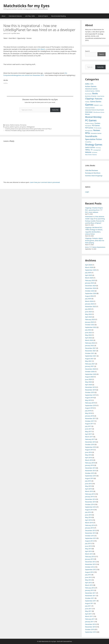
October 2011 (90, 598)
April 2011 (89, 614)
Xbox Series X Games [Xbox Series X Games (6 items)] (91, 155)
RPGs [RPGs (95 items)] (88, 133)
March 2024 (89, 301)
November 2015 (91, 471)
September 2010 (91, 632)
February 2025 (90, 280)
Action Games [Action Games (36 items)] (91, 86)
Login (87, 192)
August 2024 (89, 296)
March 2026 (89, 267)
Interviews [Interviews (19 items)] (89, 112)
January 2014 (90, 528)
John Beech (41, 49)
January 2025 (90, 283)
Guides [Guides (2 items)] (101, 105)
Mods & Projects (43, 16)
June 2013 (89, 546)
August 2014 (89, 510)
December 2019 (91, 387)
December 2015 (91, 468)
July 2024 (88, 299)
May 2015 (88, 486)
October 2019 (90, 392)
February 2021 (90, 364)
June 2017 (89, 429)
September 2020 (91, 374)
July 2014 (88, 512)
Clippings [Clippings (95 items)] (90, 99)
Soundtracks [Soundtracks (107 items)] (91, 136)
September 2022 (91, 327)
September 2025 (91, 270)
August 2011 (89, 603)
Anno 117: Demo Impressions (95, 247)
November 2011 (91, 596)
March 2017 (89, 437)
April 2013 (89, 551)
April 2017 (89, 434)
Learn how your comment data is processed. (45, 182)
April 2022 (89, 338)
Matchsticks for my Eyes (26, 6)
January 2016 (90, 465)
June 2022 (89, 333)
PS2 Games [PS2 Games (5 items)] (88, 126)
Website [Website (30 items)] (88, 152)
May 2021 (88, 361)
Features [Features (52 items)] (98, 99)
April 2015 (89, 489)
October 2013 (90, 536)
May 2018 (88, 413)
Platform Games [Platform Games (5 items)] (89, 123)
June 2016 (89, 452)
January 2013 (90, 559)
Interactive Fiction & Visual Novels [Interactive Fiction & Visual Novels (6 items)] (95, 110)
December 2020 (91, 369)
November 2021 (91, 351)
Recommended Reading (59, 16)
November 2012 (91, 564)
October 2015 (90, 473)
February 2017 (90, 439)
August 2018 (89, 408)
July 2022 (88, 330)
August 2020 (89, 377)
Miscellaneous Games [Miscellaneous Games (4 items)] (99, 112)
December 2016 (91, 442)
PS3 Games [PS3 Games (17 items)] (96, 125)
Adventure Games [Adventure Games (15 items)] (91, 89)
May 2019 (88, 400)
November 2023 (91, 306)
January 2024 (90, 304)
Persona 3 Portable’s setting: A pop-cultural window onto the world (25, 131)
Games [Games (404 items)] (89, 105)
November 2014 (91, 502)
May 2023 (88, 314)
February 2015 (90, 494)
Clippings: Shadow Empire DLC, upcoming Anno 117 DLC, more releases (94, 210)
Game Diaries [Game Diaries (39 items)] (96, 101)
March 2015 (89, 491)
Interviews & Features (15, 16)
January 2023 (90, 322)
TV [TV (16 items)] (92, 150)
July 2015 (88, 481)
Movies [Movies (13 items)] (87, 114)
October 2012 (90, 567)
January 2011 (90, 622)
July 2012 (88, 575)
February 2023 (90, 319)
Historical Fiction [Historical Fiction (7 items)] (90, 108)
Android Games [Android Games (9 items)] (90, 91)
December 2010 (91, 624)
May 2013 (88, 549)
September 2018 (91, 405)
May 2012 (88, 580)
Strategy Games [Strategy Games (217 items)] (94, 145)
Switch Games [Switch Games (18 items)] (90, 147)
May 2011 (88, 611)
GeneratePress (68, 641)
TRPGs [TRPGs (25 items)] (88, 150)
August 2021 (89, 359)
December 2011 (91, 593)
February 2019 (90, 403)
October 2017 (90, 421)
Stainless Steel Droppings (94, 176)
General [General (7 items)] (96, 105)
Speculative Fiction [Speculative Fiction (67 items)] (94, 139)
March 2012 (89, 585)
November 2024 (91, 288)
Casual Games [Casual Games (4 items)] (101, 96)
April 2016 (89, 458)
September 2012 (91, 569)
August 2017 (89, 424)
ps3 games (23, 127)
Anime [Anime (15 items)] (98, 91)
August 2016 (89, 450)
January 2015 (90, 497)
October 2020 (90, 372)
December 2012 (91, 562)
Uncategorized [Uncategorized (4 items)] (97, 150)
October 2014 (90, 504)
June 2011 (89, 609)
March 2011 (89, 616)
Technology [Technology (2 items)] (98, 148)
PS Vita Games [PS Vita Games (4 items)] (98, 128)
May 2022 (88, 335)
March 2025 (89, 278)
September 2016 (91, 447)
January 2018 (90, 416)
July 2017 (88, 426)
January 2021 (90, 366)
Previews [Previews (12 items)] (97, 123)
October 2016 (90, 444)
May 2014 (88, 517)
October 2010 (90, 629)
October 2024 (90, 291)
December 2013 (91, 530)
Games (7, 125)
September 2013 (91, 538)
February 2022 (90, 343)
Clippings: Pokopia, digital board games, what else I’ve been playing (95, 240)
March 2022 (89, 340)
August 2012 (89, 572)
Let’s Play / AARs (30, 16)
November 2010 (91, 627)
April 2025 (89, 275)
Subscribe (55, 110)
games (7, 127)
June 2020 (89, 379)
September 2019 (91, 395)
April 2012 (89, 583)
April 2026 (89, 265)
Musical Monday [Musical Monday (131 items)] (93, 117)
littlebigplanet (31, 127)
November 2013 (91, 533)
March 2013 (89, 554)
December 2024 (91, 286)
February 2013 (90, 557)
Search (87, 51)
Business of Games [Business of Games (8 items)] (91, 96)
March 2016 (89, 460)
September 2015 (91, 476)
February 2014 (90, 525)
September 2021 (91, 356)
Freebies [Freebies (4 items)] (87, 102)
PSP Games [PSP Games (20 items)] (89, 128)
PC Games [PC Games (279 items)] (91, 120)
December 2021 (91, 348)
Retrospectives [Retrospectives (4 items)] (89, 131)
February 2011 (90, 619)
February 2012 (90, 588)
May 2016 (88, 455)
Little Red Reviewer (92, 170)
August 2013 (89, 541)
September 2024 (91, 293)
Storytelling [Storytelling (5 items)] (88, 142)
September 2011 (91, 601)
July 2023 (88, 309)
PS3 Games (23, 125)
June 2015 (89, 484)
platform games (14, 127)
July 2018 (88, 411)
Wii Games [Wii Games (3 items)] (95, 152)
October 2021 (90, 353)
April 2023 (89, 317)
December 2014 (91, 499)
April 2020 (89, 385)
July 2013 (88, 543)
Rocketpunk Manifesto (93, 173)
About (4, 16)
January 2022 (90, 345)
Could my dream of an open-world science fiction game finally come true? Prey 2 (28, 129)
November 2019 (91, 390)
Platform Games (15, 125)
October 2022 (90, 325)
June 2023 (89, 312)
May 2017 (88, 431)
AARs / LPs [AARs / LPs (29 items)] (89, 84)
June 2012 (89, 577)
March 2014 (89, 523)
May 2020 (88, 382)
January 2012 (90, 590)
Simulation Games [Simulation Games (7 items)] (96, 133)
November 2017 (91, 418)
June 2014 (89, 515)
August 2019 (89, 398)
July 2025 (88, 273)
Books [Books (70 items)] (95, 93)
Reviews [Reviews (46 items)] (97, 130)
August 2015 (89, 478)
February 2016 (90, 463)
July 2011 (88, 606)
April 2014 (89, 520)
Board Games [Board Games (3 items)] (88, 94)
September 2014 (91, 507)
